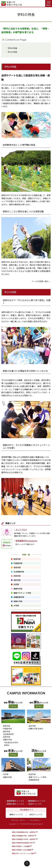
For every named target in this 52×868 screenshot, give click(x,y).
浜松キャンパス (35, 804)
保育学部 (7, 737)
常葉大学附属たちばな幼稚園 (21, 850)
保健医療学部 (34, 780)
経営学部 (7, 731)
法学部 (6, 774)
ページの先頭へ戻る (40, 281)
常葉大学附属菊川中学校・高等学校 (24, 839)
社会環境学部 (8, 734)
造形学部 (32, 726)
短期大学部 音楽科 (36, 729)
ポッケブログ (21, 530)
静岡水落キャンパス (16, 804)
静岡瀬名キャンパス (37, 801)
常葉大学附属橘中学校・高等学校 (23, 836)
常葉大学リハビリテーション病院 (23, 853)
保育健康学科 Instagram (26, 541)
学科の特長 (12, 48)
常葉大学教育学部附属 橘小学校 (22, 843)
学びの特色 (12, 52)
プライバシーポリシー (19, 820)
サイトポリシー (36, 820)
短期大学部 (8, 740)
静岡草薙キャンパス (16, 801)
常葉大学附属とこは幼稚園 (21, 846)
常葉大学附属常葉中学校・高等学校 (24, 832)
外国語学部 (8, 729)
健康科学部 (8, 777)
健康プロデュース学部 (37, 777)
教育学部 (7, 726)
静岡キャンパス (16, 814)
